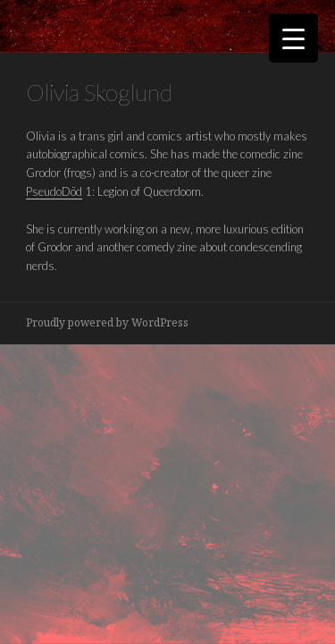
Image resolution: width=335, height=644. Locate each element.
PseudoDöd (54, 191)
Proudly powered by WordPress (107, 322)
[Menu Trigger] (293, 38)
